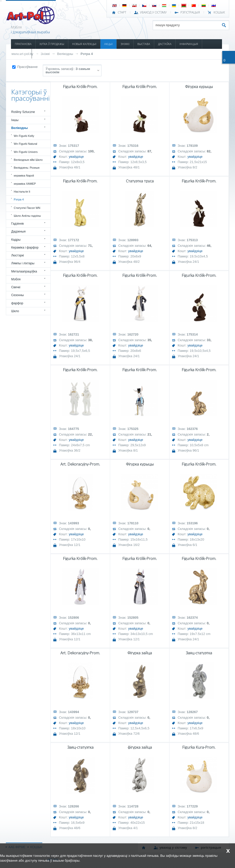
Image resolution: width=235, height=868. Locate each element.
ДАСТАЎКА (165, 44)
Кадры (16, 240)
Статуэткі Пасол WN (27, 208)
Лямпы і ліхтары (23, 263)
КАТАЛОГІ (21, 54)
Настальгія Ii (22, 192)
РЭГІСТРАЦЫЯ (190, 12)
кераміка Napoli (24, 176)
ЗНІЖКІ (125, 44)
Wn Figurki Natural (25, 144)
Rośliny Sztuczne (23, 112)
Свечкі (16, 287)
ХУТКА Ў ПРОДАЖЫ (52, 44)
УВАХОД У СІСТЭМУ (153, 12)
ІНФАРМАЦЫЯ (189, 44)
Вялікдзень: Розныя (27, 168)
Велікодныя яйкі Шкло (28, 160)
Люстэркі (18, 255)
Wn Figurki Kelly (24, 136)
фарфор (17, 303)
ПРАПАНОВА (23, 44)
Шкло (15, 311)
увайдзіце (76, 157)
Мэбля (16, 279)
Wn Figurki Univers (26, 152)
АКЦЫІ (108, 44)
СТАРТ (122, 12)
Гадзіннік (17, 224)
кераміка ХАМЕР (25, 184)
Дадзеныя (18, 232)
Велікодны (65, 54)
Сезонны (18, 295)
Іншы (15, 120)
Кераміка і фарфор (25, 248)
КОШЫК (219, 12)
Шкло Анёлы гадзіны (27, 216)
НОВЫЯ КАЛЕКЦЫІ (84, 44)
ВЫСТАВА (144, 44)
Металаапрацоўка (24, 271)
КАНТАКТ (42, 54)
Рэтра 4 (87, 54)
